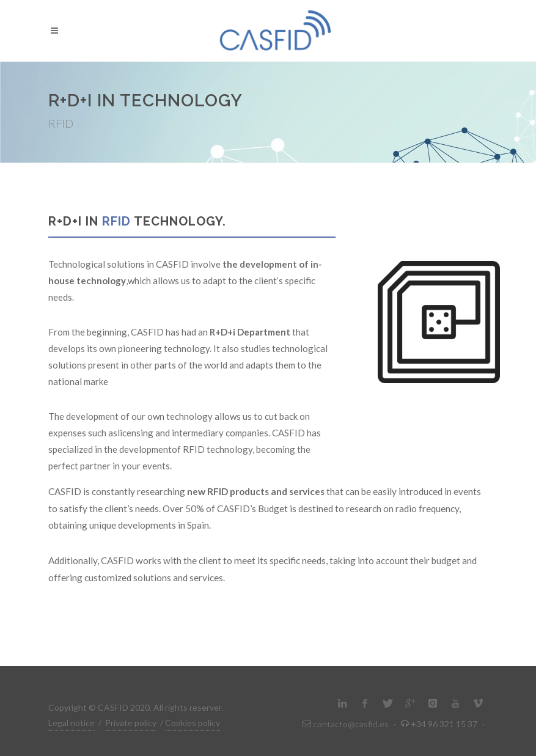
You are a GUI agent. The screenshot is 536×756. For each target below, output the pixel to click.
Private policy (131, 723)
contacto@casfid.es (351, 724)
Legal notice (72, 723)
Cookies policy (193, 723)
